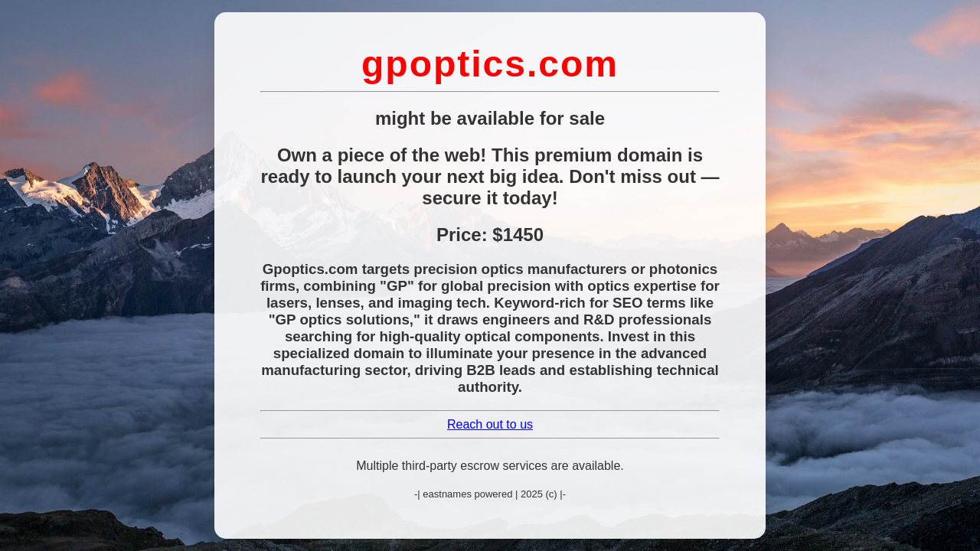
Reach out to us (490, 424)
